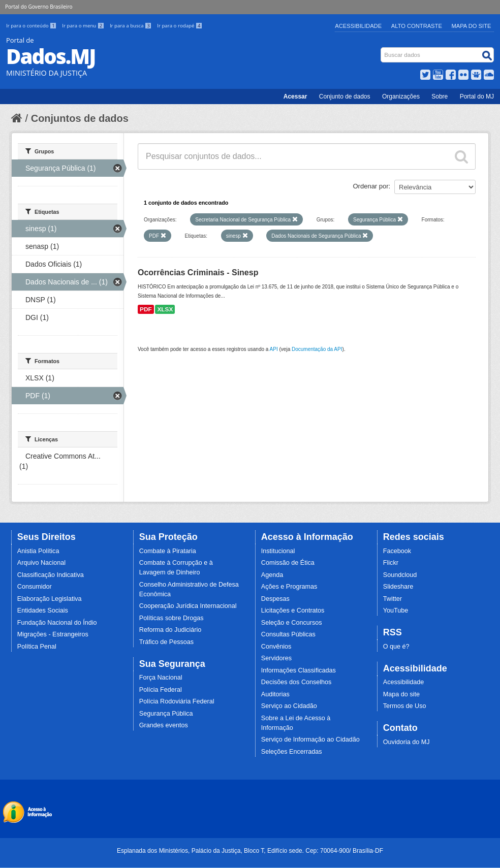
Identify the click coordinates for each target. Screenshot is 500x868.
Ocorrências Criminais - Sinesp (198, 272)
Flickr (391, 563)
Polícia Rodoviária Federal (177, 701)
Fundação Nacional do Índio (57, 623)
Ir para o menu (84, 26)
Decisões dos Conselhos (296, 682)
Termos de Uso (405, 706)
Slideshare (398, 587)
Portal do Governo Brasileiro (39, 7)
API (274, 349)
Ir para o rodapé (180, 26)
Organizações (401, 97)
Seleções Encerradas (292, 752)
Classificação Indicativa (51, 575)
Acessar (295, 97)
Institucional (278, 551)
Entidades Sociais (43, 610)
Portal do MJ (477, 97)
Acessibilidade (358, 26)
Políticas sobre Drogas (171, 618)
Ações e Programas (289, 587)
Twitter (393, 599)
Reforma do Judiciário (170, 630)
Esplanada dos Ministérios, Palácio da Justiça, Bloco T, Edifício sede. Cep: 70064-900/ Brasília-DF (250, 851)
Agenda (272, 575)
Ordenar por (371, 186)
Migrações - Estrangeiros (53, 634)
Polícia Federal (161, 690)
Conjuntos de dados (80, 118)
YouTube (396, 610)
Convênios (276, 647)
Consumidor (35, 587)
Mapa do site (401, 694)
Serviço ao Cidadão (289, 706)
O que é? (396, 647)
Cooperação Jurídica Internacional (188, 606)
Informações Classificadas (299, 670)
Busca (382, 50)
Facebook (397, 551)
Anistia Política (38, 551)
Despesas (275, 599)
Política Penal (37, 647)
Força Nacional (161, 678)
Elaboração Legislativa (50, 599)
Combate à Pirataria (168, 551)
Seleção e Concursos (292, 623)
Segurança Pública (166, 714)
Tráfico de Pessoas (166, 642)
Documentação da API (317, 349)
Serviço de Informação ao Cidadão (310, 740)
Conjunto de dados (345, 97)
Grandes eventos (164, 725)
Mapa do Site (472, 26)
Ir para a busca (131, 26)
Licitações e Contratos (293, 610)
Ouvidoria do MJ (407, 742)
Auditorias (275, 694)
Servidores (276, 658)
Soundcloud (400, 575)
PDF (146, 309)
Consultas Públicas (288, 634)
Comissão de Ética (288, 563)
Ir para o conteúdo (32, 26)
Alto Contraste (417, 26)
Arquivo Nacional (41, 563)
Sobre (440, 97)
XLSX (165, 309)
